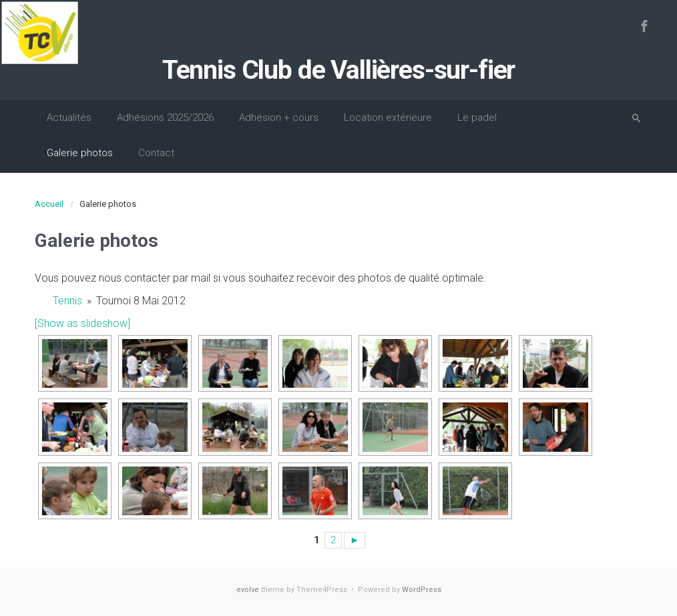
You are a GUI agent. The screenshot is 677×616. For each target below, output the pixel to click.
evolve (248, 590)
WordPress (422, 590)
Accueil (49, 204)
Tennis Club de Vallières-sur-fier (338, 70)
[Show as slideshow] (82, 323)
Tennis (67, 301)
